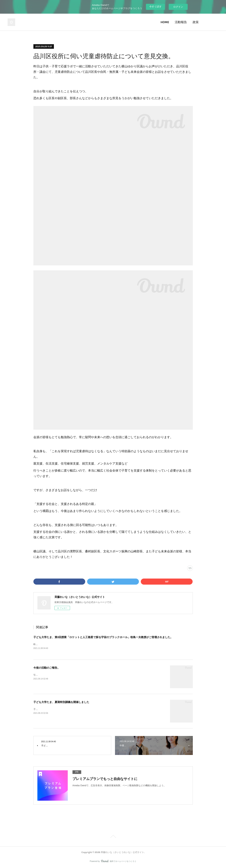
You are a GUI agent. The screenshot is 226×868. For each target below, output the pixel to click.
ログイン (178, 7)
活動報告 (181, 22)
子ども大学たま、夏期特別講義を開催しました (61, 702)
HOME (165, 22)
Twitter (206, 22)
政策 (196, 22)
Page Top (113, 837)
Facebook (217, 22)
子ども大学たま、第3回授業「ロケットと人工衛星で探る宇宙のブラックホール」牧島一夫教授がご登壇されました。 (103, 637)
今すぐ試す (156, 7)
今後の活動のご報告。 (47, 668)
